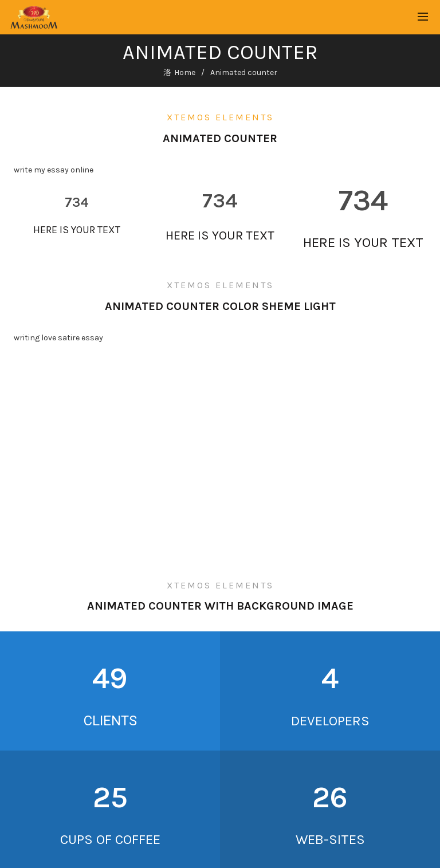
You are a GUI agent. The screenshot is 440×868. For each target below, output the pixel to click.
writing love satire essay (58, 338)
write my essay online (54, 170)
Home (185, 72)
